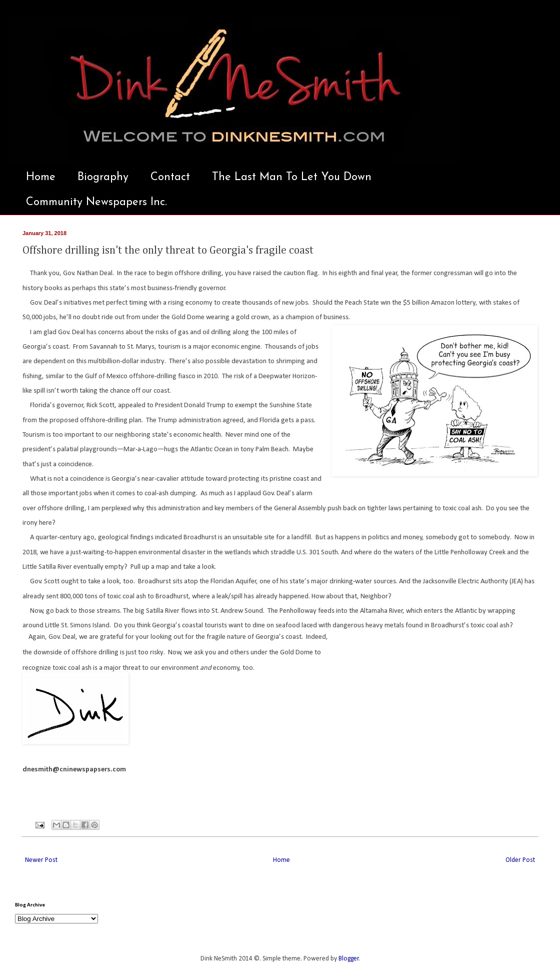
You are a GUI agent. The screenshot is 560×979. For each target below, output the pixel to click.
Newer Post (41, 860)
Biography (103, 177)
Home (41, 177)
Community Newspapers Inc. (96, 202)
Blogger (349, 959)
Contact (170, 177)
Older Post (520, 860)
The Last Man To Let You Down (292, 177)
